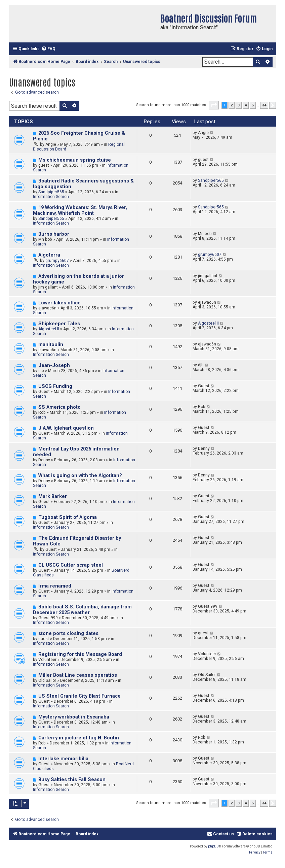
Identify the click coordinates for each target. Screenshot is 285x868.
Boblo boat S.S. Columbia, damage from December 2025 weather (82, 610)
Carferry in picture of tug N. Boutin (79, 738)
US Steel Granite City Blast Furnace (79, 696)
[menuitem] (48, 49)
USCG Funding (55, 386)
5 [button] (253, 105)
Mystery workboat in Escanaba (74, 717)
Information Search (51, 197)
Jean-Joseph (54, 365)
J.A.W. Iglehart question (66, 428)
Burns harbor (54, 234)
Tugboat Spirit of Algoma (68, 517)
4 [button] (246, 105)
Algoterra (49, 255)
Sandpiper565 (51, 192)
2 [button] (232, 105)
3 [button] (239, 105)
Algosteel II (49, 329)
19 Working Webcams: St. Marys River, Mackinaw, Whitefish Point (80, 210)
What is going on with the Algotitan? (80, 476)
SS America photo (59, 407)
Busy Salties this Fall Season (72, 780)
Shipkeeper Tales (59, 324)
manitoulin (51, 345)
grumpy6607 (57, 261)
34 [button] (264, 105)
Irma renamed (55, 586)
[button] (214, 105)
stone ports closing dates (68, 633)
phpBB (213, 846)
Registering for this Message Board (80, 654)
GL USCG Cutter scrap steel (71, 565)
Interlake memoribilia (63, 759)
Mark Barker (53, 496)
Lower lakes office (59, 303)
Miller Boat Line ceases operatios (78, 675)
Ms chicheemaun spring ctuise (75, 160)
